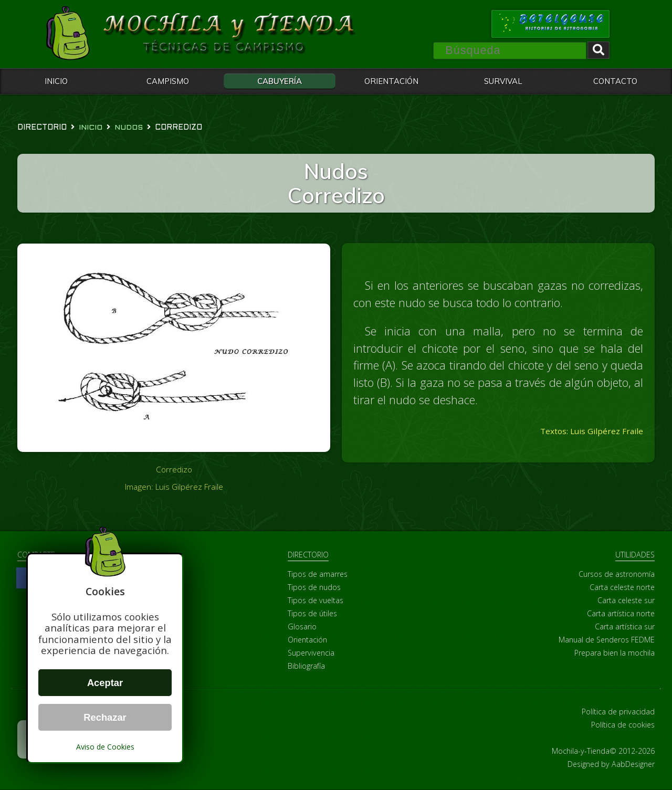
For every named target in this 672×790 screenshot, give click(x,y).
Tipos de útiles (312, 614)
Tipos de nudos (314, 588)
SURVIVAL (503, 81)
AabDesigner (633, 765)
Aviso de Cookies (105, 747)
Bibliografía (306, 666)
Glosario (302, 627)
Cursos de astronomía (617, 575)
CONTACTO (615, 81)
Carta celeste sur (626, 601)
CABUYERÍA (280, 81)
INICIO (56, 81)
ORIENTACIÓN (391, 81)
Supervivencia (311, 653)
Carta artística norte (621, 614)
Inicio (91, 128)
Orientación (307, 640)
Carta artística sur (625, 627)
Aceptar (105, 682)
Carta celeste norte (622, 588)
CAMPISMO (168, 81)
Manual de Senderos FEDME (607, 640)
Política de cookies (623, 725)
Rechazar (105, 717)
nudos (129, 128)
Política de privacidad (618, 712)
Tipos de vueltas (316, 601)
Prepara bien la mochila (615, 653)
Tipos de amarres (318, 575)
